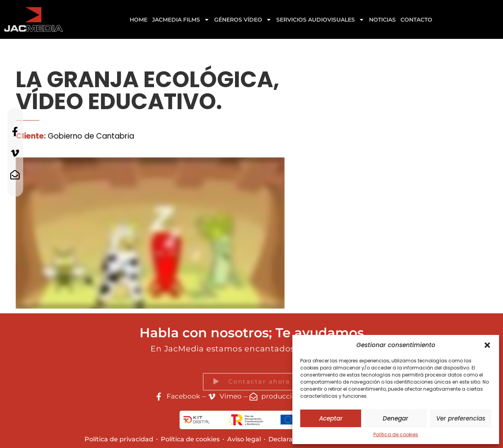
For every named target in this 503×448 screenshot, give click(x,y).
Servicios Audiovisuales (320, 20)
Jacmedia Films (181, 20)
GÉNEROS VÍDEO (243, 20)
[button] (487, 345)
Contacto (416, 20)
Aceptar (331, 418)
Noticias (382, 20)
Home (139, 20)
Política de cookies (396, 434)
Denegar (396, 418)
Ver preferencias (461, 418)
